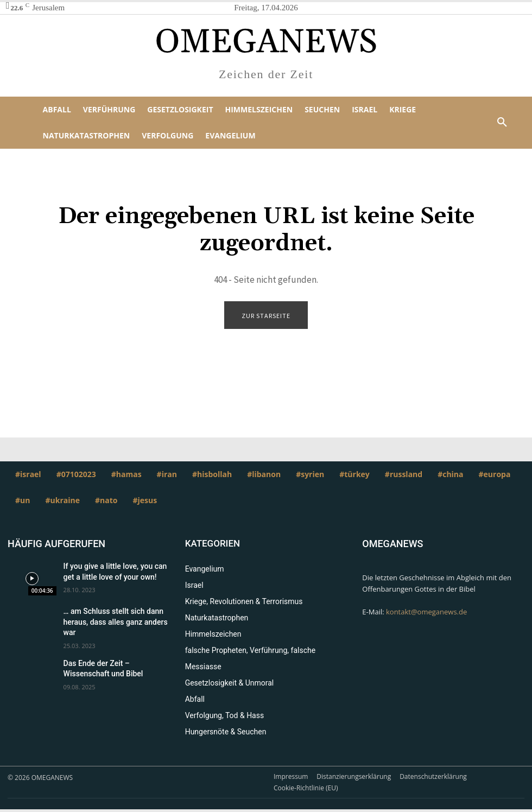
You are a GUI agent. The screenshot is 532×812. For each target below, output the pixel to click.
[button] (502, 123)
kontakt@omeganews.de (426, 612)
